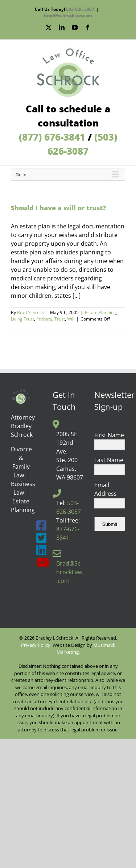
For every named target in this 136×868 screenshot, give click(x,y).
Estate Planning (100, 312)
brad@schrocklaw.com (68, 15)
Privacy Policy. (36, 645)
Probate (44, 319)
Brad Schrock (30, 312)
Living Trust (22, 319)
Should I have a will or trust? (58, 208)
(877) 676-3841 (52, 137)
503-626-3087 (80, 9)
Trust (60, 319)
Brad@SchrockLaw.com (69, 572)
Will (71, 319)
